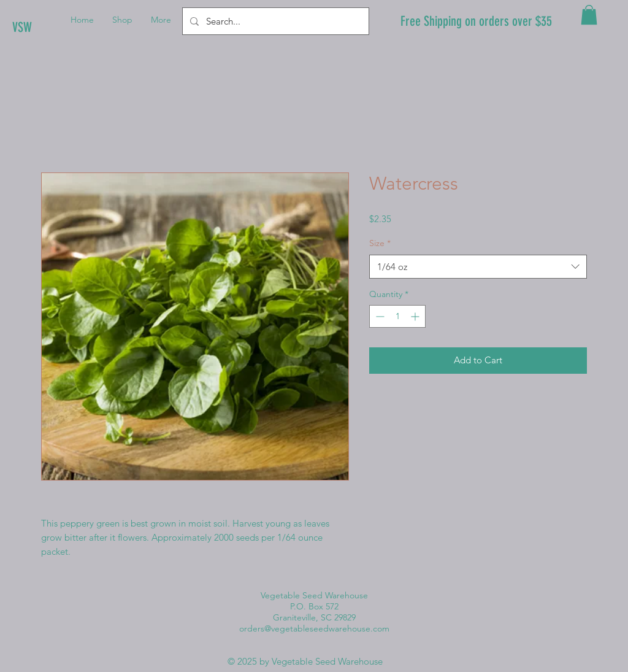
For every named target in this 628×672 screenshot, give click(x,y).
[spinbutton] (397, 316)
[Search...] (274, 21)
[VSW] (54, 28)
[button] (589, 15)
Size (380, 243)
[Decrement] (379, 316)
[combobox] (478, 267)
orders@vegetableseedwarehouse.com (314, 628)
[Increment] (416, 316)
